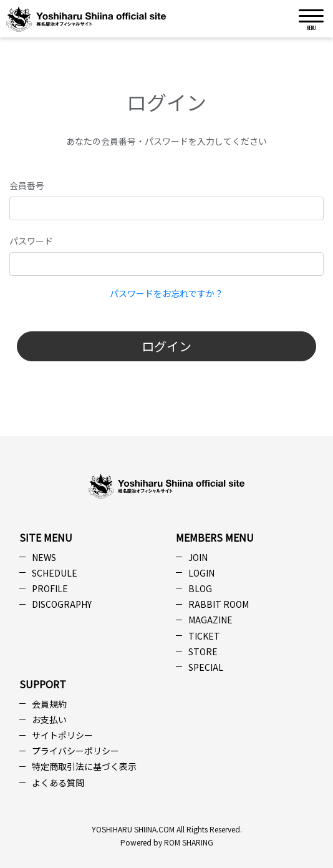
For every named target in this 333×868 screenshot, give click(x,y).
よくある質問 (58, 783)
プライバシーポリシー (75, 751)
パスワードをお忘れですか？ (166, 293)
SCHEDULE (55, 573)
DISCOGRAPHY (62, 604)
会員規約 (49, 704)
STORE (203, 651)
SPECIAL (206, 667)
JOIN (198, 557)
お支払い (49, 719)
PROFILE (50, 588)
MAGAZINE (210, 620)
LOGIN (201, 573)
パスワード (31, 241)
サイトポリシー (62, 735)
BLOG (200, 588)
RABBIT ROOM (219, 604)
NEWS (44, 557)
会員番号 (27, 185)
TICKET (204, 636)
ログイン (166, 346)
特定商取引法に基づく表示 (84, 766)
